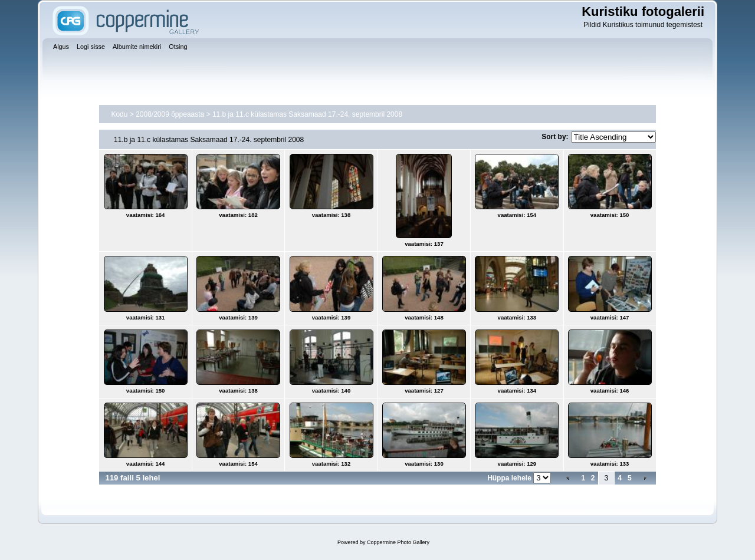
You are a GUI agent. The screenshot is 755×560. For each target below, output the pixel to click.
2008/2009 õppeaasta (170, 114)
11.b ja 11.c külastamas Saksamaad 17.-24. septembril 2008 (307, 114)
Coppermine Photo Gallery (398, 542)
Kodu (119, 114)
